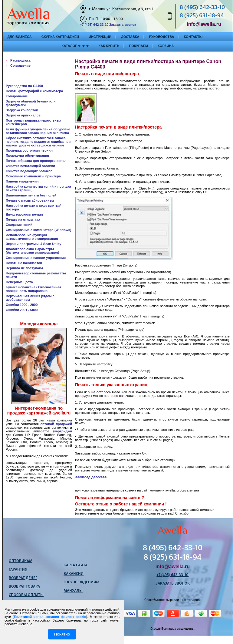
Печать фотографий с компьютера (34, 91)
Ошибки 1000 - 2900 (22, 305)
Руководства (162, 37)
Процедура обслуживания (27, 156)
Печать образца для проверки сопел (36, 161)
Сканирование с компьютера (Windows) (38, 230)
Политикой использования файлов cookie (50, 617)
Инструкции (100, 37)
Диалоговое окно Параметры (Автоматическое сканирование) (33, 251)
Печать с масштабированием (30, 200)
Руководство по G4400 (24, 86)
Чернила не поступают (25, 268)
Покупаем (138, 46)
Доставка (130, 37)
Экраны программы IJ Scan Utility (34, 244)
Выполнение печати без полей (31, 195)
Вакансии (74, 574)
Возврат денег (23, 578)
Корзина (166, 46)
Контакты (193, 37)
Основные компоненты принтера (33, 176)
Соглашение (20, 65)
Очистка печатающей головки (30, 166)
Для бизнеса (20, 37)
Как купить (109, 46)
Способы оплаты (26, 595)
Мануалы (73, 591)
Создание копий (19, 225)
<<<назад (83, 477)
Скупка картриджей (60, 37)
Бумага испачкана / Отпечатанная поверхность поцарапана (33, 289)
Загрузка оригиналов (23, 115)
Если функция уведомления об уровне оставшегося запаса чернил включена (38, 131)
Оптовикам (21, 561)
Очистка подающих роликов (29, 171)
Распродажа (20, 60)
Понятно (62, 634)
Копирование (17, 96)
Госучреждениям (81, 582)
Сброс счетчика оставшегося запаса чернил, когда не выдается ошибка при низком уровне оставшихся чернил (38, 142)
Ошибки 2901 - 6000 (22, 310)
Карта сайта (75, 565)
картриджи (63, 431)
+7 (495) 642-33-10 (94, 25)
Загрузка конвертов (22, 110)
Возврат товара (24, 587)
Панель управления (22, 181)
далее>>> (99, 477)
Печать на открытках (23, 220)
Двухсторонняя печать (25, 214)
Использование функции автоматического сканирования (32, 237)
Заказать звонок (122, 25)
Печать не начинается (24, 263)
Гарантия (18, 570)
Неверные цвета (19, 282)
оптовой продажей (56, 424)
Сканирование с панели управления (36, 258)
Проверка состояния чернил (29, 150)
